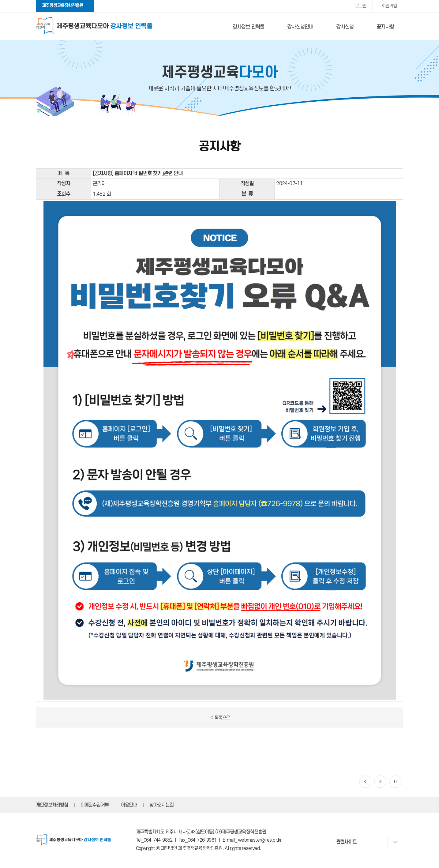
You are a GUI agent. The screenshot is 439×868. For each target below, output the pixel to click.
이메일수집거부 (95, 805)
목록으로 (219, 718)
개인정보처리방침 (52, 805)
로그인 (361, 6)
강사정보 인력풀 (249, 27)
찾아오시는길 (161, 805)
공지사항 (385, 27)
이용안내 (129, 805)
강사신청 (345, 27)
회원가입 (389, 6)
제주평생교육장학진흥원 (62, 6)
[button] (365, 782)
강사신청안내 (300, 27)
